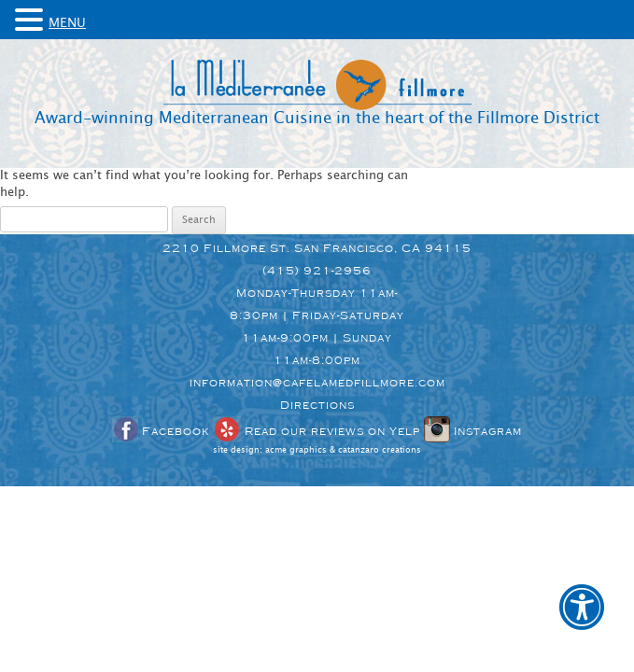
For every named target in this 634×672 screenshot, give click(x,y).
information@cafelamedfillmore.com (317, 383)
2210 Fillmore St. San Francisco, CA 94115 (317, 248)
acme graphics (296, 450)
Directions (317, 405)
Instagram (473, 431)
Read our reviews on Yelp (317, 431)
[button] (582, 620)
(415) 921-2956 (317, 271)
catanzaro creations (380, 450)
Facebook (161, 431)
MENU (67, 23)
